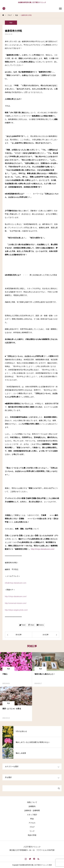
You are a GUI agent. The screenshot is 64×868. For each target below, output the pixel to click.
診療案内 (32, 806)
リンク (32, 831)
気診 (11, 23)
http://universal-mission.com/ (16, 603)
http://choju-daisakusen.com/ (43, 549)
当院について (32, 802)
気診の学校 (32, 835)
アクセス (32, 823)
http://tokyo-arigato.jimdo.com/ (16, 610)
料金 (32, 819)
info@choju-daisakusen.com (16, 583)
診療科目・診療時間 (32, 810)
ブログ (32, 827)
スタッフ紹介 (32, 815)
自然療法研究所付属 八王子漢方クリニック (32, 2)
